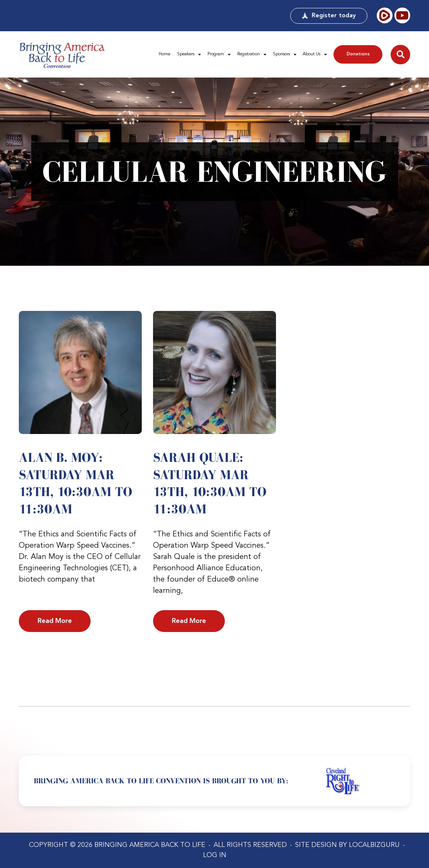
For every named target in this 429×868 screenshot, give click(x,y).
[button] (400, 55)
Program (219, 55)
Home (164, 54)
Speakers (189, 55)
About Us (315, 55)
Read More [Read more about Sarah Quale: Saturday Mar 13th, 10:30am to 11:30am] (189, 621)
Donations (358, 54)
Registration (252, 55)
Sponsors (285, 55)
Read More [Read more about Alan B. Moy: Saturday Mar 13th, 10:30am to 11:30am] (55, 621)
